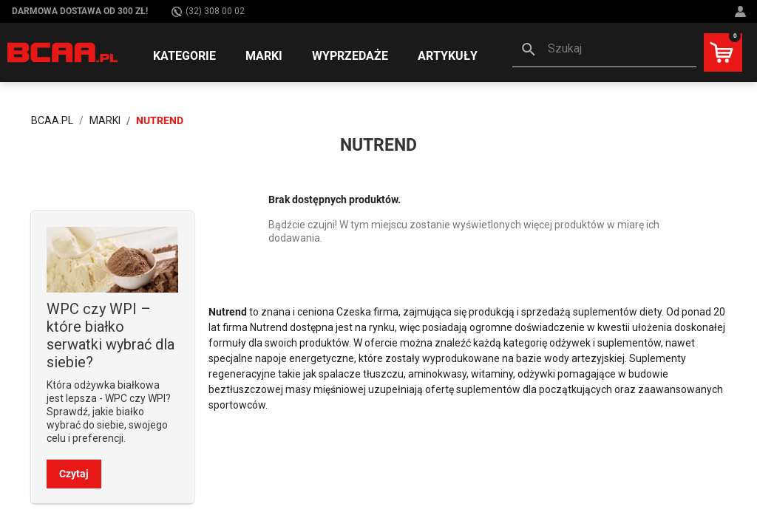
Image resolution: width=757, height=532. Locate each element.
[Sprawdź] (112, 259)
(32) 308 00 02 (208, 11)
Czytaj (74, 474)
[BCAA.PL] (63, 52)
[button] (604, 50)
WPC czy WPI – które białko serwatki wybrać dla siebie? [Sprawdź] (111, 335)
